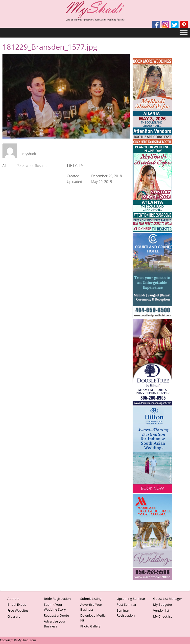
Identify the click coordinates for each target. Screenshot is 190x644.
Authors (13, 599)
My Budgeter (163, 604)
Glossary (14, 616)
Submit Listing (91, 599)
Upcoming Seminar (131, 599)
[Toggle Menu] (184, 32)
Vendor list (161, 610)
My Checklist (163, 616)
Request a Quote (56, 615)
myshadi (29, 154)
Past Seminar (127, 604)
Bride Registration (57, 599)
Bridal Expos (17, 604)
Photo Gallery (91, 626)
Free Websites (18, 610)
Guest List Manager (168, 599)
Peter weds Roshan (32, 166)
